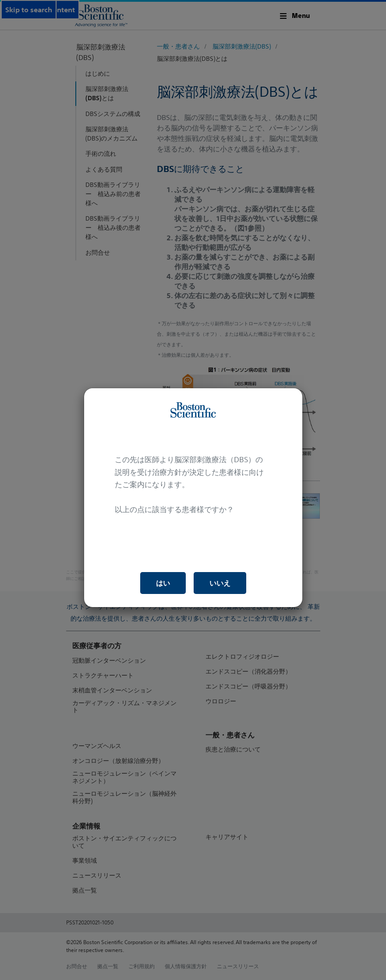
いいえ (220, 583)
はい (163, 583)
